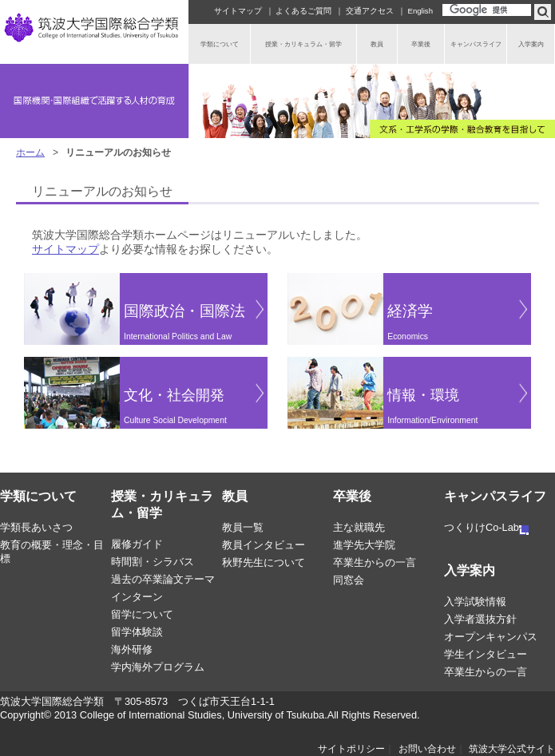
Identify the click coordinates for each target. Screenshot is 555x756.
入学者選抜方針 (480, 619)
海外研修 (132, 649)
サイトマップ (238, 11)
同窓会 (349, 580)
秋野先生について (264, 562)
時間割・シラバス (153, 562)
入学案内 (470, 570)
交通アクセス (370, 11)
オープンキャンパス (491, 637)
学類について (38, 496)
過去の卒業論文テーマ (163, 579)
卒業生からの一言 (375, 562)
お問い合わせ (427, 749)
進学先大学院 (364, 545)
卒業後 (352, 496)
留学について (142, 614)
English (420, 11)
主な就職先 (359, 527)
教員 (235, 496)
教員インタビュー (264, 545)
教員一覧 (243, 527)
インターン (137, 597)
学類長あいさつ (36, 527)
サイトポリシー (351, 749)
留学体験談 (137, 632)
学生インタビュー (486, 654)
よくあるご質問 (303, 11)
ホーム (30, 152)
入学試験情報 (475, 602)
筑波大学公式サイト (512, 749)
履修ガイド (137, 544)
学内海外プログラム (158, 667)
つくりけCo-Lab (486, 527)
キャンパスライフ (495, 496)
